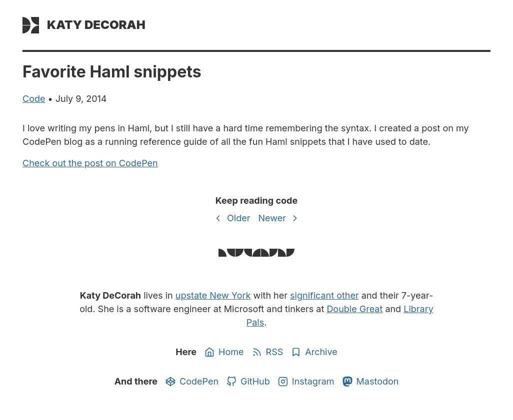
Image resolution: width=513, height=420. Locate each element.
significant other (324, 295)
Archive (314, 352)
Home (224, 352)
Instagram (306, 382)
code (34, 99)
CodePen (192, 382)
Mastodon (371, 382)
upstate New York (213, 295)
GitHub (248, 382)
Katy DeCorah (96, 25)
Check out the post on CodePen (90, 163)
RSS (268, 352)
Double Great (354, 309)
